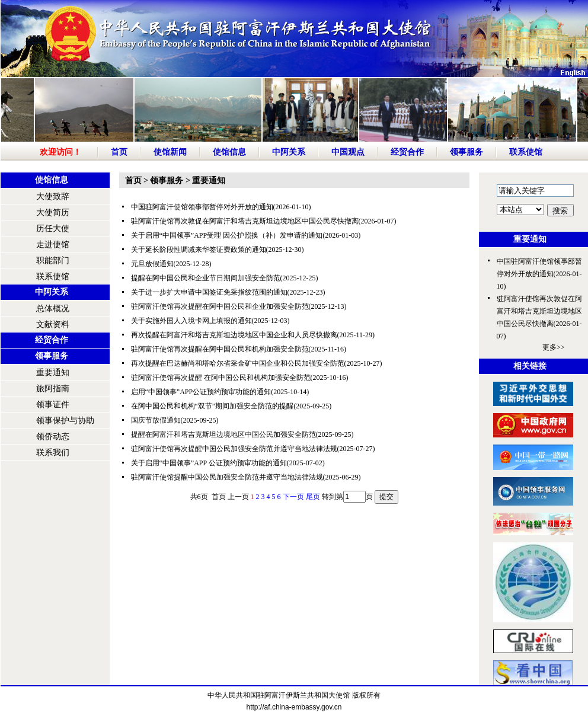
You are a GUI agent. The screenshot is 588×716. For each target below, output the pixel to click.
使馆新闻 (170, 152)
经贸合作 (407, 152)
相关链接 (530, 366)
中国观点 (348, 152)
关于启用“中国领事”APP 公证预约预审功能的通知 (209, 463)
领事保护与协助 (65, 421)
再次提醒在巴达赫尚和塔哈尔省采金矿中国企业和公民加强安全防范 (238, 363)
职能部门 (53, 260)
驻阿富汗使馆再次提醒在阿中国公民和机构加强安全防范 (220, 349)
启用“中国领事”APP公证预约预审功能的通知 (201, 392)
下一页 (293, 497)
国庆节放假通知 (156, 420)
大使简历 (53, 212)
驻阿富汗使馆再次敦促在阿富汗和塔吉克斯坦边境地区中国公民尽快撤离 (245, 221)
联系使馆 (526, 152)
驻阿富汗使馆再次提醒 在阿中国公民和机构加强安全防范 (221, 378)
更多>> (554, 347)
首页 (119, 152)
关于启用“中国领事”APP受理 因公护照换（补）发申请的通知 (227, 235)
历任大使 (53, 228)
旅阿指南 (53, 389)
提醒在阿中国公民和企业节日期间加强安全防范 (206, 278)
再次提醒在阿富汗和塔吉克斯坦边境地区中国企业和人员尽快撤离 (234, 335)
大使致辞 (53, 196)
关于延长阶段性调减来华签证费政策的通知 (199, 250)
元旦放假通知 (152, 264)
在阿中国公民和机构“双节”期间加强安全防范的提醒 (212, 406)
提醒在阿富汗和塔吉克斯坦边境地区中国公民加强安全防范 (223, 434)
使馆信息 (229, 152)
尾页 (313, 497)
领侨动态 (53, 437)
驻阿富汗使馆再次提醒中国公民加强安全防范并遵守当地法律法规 (234, 449)
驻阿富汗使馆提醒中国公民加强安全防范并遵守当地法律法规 (227, 477)
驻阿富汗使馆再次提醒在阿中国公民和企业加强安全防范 (220, 306)
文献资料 (53, 325)
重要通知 (53, 373)
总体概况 (53, 309)
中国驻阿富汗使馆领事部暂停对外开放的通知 (202, 207)
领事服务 (466, 152)
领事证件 (53, 405)
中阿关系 (289, 152)
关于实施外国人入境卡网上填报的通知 (191, 321)
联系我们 (53, 453)
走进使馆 (53, 244)
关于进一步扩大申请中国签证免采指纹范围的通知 (209, 292)
